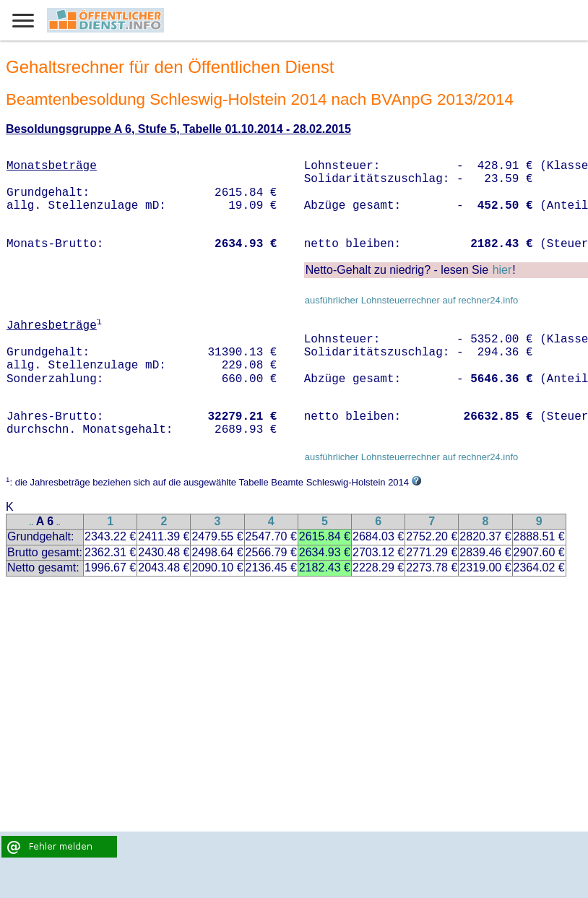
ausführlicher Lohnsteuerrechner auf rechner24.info (412, 300)
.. (32, 523)
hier (502, 270)
